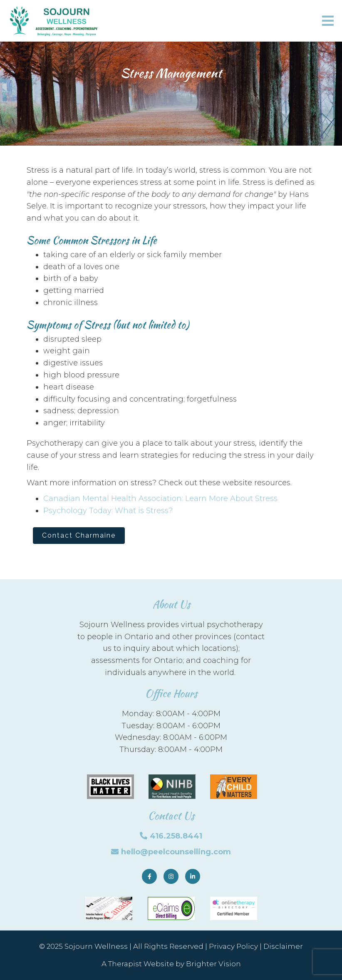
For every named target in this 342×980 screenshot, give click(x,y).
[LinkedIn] (193, 876)
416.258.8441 (176, 836)
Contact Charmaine (79, 535)
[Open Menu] (328, 21)
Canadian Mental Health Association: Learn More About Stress (160, 499)
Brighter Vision (213, 964)
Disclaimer (283, 946)
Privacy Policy (233, 946)
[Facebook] (149, 876)
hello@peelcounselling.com (176, 852)
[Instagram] (171, 876)
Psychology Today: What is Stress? (108, 511)
